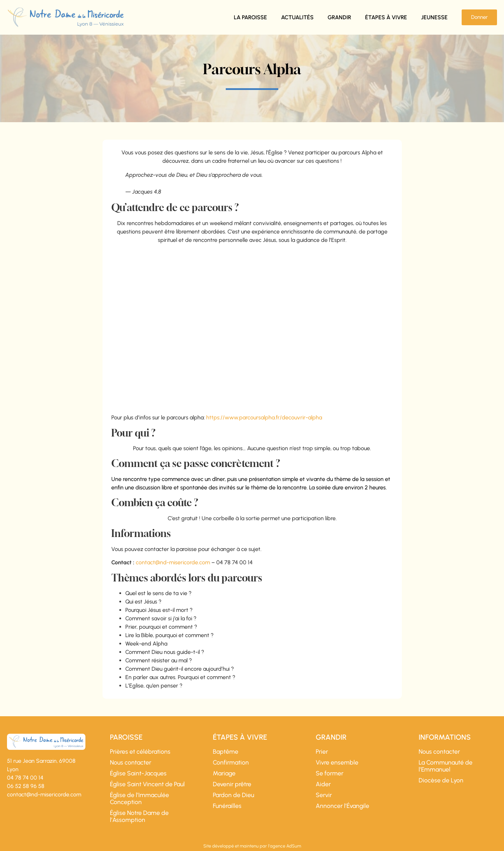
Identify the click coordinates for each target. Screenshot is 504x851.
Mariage (224, 773)
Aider (323, 784)
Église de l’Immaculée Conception (139, 798)
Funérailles (227, 806)
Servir (324, 795)
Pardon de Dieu (233, 795)
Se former (330, 773)
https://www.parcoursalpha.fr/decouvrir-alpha (264, 417)
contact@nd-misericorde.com (173, 562)
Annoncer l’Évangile (342, 806)
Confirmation (231, 762)
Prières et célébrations (140, 752)
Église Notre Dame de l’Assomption (139, 816)
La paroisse (250, 17)
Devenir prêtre (232, 784)
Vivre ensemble (337, 762)
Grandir (339, 17)
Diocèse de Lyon (441, 780)
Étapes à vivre (386, 17)
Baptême (226, 752)
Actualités (297, 17)
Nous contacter (131, 762)
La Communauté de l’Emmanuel (446, 766)
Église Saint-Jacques (138, 773)
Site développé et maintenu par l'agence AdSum (252, 846)
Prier (322, 752)
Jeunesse (434, 17)
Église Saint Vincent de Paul (147, 784)
